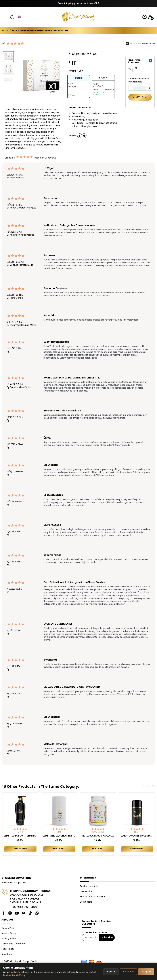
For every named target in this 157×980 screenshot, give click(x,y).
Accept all (146, 972)
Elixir (20, 832)
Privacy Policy (9, 938)
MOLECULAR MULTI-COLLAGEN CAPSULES (98, 836)
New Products (87, 891)
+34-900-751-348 (23, 907)
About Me (7, 954)
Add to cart (140, 97)
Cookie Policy (9, 928)
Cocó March (98, 832)
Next (152, 786)
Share (80, 136)
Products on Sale (89, 886)
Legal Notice (8, 949)
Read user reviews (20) (140, 44)
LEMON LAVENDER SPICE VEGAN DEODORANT (137, 836)
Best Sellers (86, 902)
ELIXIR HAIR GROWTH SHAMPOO (20, 836)
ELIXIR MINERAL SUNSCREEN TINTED (59, 836)
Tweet (84, 136)
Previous (146, 786)
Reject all (111, 972)
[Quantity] (140, 88)
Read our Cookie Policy (14, 975)
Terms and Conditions (13, 944)
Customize (128, 972)
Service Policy (9, 933)
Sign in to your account (93, 897)
